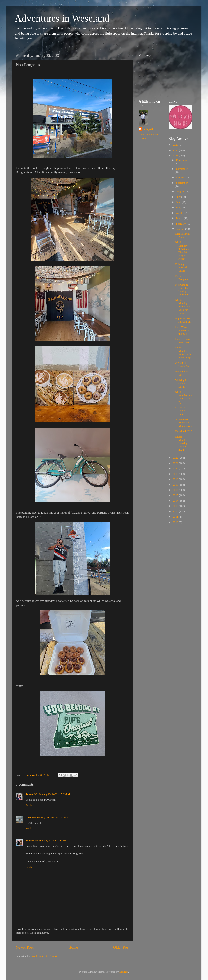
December (182, 160)
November (182, 169)
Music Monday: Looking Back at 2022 (182, 443)
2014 (176, 501)
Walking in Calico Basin (181, 383)
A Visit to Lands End (183, 364)
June (179, 202)
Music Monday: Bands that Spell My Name (183, 307)
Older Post (121, 947)
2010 (176, 522)
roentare (31, 817)
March (180, 218)
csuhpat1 (148, 129)
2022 (176, 458)
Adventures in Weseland (62, 18)
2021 (176, 463)
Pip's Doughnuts (183, 278)
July (179, 197)
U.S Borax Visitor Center (181, 411)
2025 (176, 145)
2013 (176, 506)
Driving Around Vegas (181, 267)
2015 (176, 495)
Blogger (124, 972)
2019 (176, 474)
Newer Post (25, 947)
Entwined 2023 (184, 431)
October (181, 177)
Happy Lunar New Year (183, 341)
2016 (176, 490)
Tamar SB (31, 794)
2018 (176, 479)
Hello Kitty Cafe (181, 373)
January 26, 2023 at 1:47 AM (53, 817)
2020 (176, 469)
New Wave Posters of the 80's (182, 330)
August (180, 192)
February (181, 224)
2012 (176, 511)
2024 (176, 150)
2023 (176, 156)
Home (73, 947)
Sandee (30, 840)
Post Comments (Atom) (44, 956)
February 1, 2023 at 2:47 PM (51, 840)
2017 (176, 485)
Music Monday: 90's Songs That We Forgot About (183, 250)
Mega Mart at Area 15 (183, 235)
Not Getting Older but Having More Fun (182, 290)
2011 (176, 517)
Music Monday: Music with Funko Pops (183, 352)
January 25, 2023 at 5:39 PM (54, 794)
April (179, 213)
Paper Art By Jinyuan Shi (183, 320)
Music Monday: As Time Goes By (184, 397)
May (179, 208)
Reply (29, 805)
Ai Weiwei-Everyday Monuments (183, 423)
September (182, 183)
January (181, 229)
